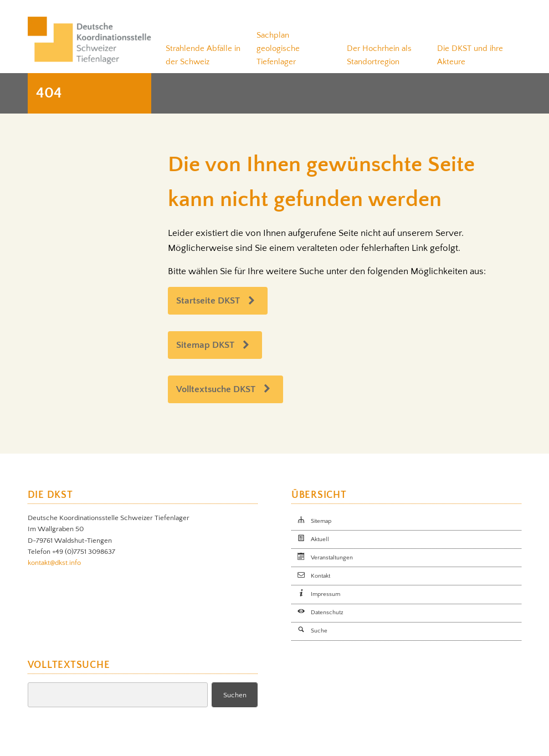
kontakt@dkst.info (54, 563)
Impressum (325, 594)
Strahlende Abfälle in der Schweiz (203, 55)
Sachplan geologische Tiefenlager (278, 48)
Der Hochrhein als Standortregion (379, 55)
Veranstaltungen (332, 558)
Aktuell (320, 539)
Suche (319, 631)
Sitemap (321, 521)
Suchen (235, 695)
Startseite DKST (208, 301)
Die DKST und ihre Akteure (470, 55)
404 (49, 93)
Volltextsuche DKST (216, 389)
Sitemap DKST (205, 345)
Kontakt (320, 576)
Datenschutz (327, 613)
